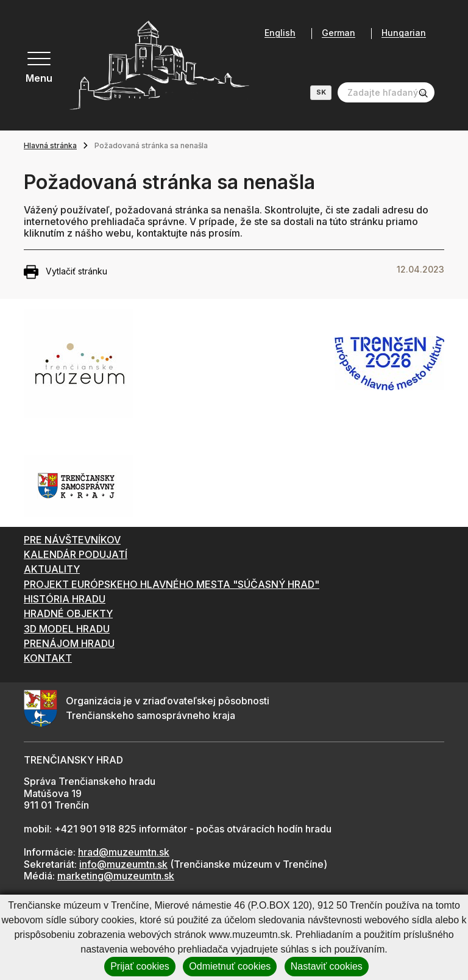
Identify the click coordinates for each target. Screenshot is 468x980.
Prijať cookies (140, 966)
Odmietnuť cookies (230, 966)
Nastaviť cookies (327, 966)
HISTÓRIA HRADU (65, 599)
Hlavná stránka (50, 145)
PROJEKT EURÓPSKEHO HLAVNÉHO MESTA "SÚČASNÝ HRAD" (172, 584)
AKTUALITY (52, 569)
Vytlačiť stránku (66, 272)
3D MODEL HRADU (67, 629)
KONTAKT (48, 658)
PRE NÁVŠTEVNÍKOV (72, 540)
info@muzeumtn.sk (123, 864)
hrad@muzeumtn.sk (124, 852)
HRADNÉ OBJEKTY (68, 613)
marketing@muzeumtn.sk (116, 876)
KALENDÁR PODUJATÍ (76, 554)
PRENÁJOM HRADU (69, 643)
